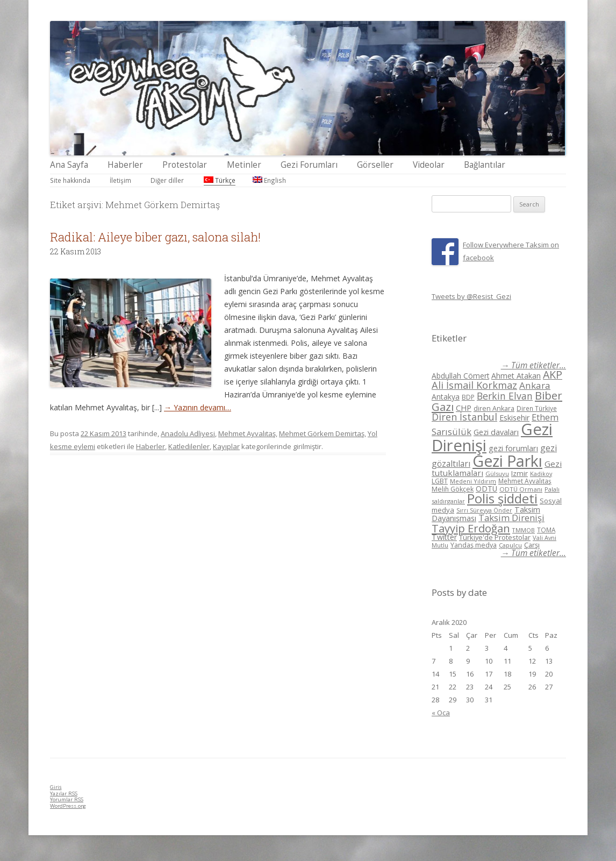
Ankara (535, 385)
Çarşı (532, 545)
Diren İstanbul (464, 417)
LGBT (440, 481)
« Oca (441, 713)
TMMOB (524, 530)
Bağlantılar (485, 165)
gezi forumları (513, 448)
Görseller (375, 165)
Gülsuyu (497, 474)
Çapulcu (510, 545)
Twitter (444, 537)
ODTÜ (486, 489)
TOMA (546, 530)
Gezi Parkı (507, 461)
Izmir (520, 473)
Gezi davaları (496, 432)
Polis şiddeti (502, 499)
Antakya (446, 397)
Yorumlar (67, 799)
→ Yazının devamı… (198, 407)
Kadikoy (541, 474)
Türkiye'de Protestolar (495, 537)
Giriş (56, 787)
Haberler (125, 165)
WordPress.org (68, 806)
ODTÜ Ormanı (521, 489)
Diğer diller (167, 180)
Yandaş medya (474, 545)
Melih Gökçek (453, 489)
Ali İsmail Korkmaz (474, 385)
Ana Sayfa (69, 165)
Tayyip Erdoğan (471, 528)
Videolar (429, 165)
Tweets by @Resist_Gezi (471, 296)
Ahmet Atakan (516, 376)
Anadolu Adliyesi (188, 433)
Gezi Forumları (309, 165)
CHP (464, 408)
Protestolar (185, 165)
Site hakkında (70, 180)
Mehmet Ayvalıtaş (247, 433)
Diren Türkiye (537, 408)
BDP (468, 397)
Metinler (244, 165)
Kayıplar (226, 446)
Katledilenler (189, 446)
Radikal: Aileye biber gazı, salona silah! (155, 237)
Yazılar (64, 794)
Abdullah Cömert (460, 376)
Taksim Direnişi (511, 518)
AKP (553, 375)
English (269, 180)
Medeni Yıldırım (473, 481)
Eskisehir (514, 418)
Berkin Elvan (505, 396)
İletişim (120, 180)
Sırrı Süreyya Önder (484, 510)
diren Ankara (494, 408)
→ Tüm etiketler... (533, 365)
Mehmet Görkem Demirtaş (322, 433)
